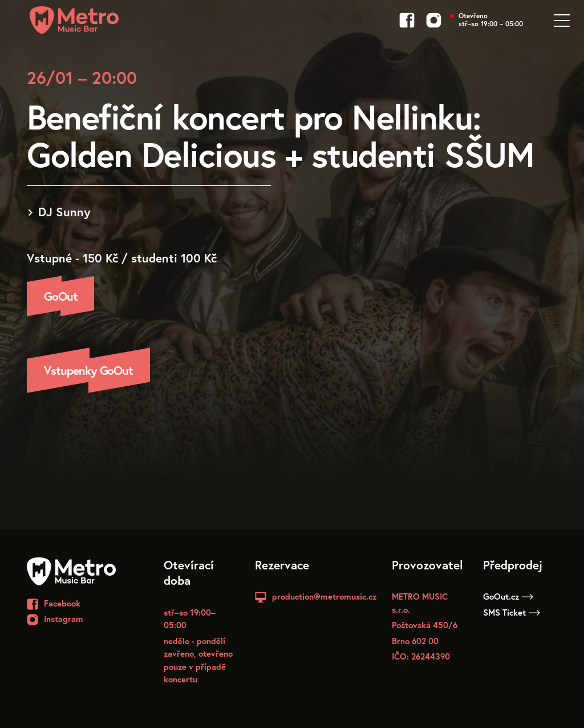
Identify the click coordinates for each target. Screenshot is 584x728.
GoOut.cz (508, 596)
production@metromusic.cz (324, 596)
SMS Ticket (512, 612)
